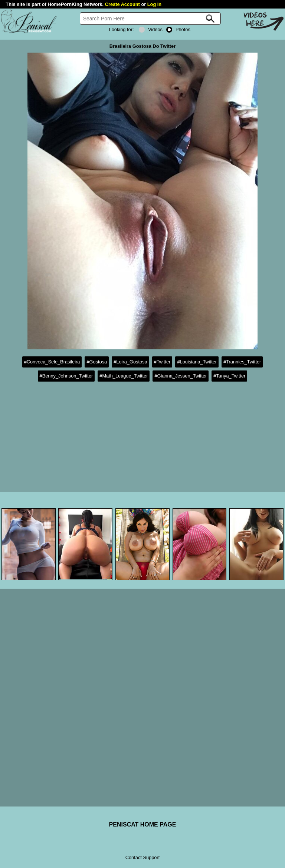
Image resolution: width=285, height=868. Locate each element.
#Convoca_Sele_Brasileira (52, 362)
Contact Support (142, 857)
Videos (151, 29)
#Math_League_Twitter (124, 376)
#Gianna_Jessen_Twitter (181, 376)
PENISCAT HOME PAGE (143, 824)
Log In (154, 4)
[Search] (150, 19)
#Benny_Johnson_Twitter (66, 376)
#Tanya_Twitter (229, 376)
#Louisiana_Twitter (197, 362)
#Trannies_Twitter (242, 362)
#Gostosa (97, 362)
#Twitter (162, 362)
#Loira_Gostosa (130, 362)
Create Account (122, 4)
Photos (178, 29)
